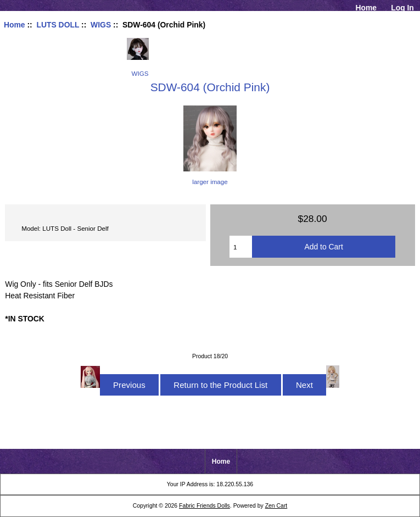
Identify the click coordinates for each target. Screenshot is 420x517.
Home (366, 8)
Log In (402, 8)
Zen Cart (276, 506)
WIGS (101, 25)
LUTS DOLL (58, 25)
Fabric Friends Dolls (205, 506)
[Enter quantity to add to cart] (241, 247)
